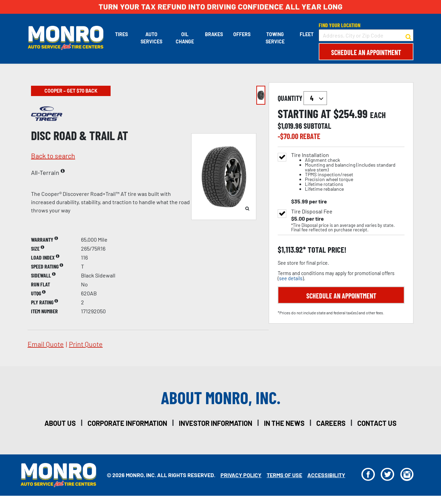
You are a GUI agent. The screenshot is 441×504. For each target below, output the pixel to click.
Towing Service (275, 38)
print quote (86, 344)
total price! (326, 250)
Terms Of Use (284, 475)
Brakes (214, 34)
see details (291, 278)
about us (60, 423)
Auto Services (151, 38)
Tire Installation (348, 172)
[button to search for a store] (408, 35)
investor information (216, 423)
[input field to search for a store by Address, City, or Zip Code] (366, 35)
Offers (242, 34)
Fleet (307, 34)
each (378, 115)
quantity (302, 98)
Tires (121, 34)
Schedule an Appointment (366, 52)
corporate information (127, 423)
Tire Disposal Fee (312, 211)
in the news (284, 423)
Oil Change (184, 38)
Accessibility (326, 475)
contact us (377, 423)
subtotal (317, 126)
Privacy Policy (241, 475)
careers (331, 423)
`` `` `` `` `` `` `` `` (315, 98)
